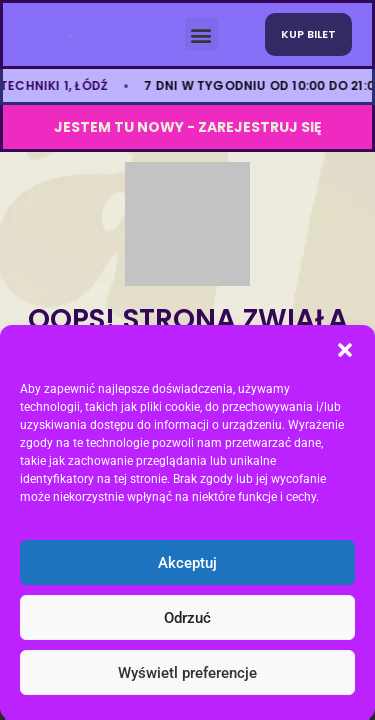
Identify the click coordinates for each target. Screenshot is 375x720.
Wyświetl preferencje (187, 673)
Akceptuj (187, 563)
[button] (345, 350)
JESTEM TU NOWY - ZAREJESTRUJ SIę (188, 127)
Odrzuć (187, 618)
